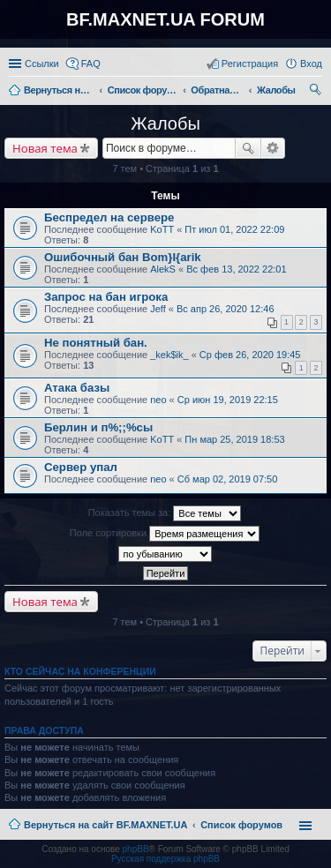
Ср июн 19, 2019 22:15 (228, 400)
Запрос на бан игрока (106, 297)
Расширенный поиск (273, 148)
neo (158, 400)
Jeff (158, 309)
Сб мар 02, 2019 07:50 (228, 479)
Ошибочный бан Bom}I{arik (123, 257)
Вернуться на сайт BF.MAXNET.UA (105, 825)
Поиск (248, 148)
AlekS (163, 269)
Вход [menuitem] (311, 64)
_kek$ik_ (169, 355)
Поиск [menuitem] (317, 92)
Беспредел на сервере (109, 217)
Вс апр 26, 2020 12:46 (226, 309)
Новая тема (45, 148)
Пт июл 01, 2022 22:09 (234, 229)
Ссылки (42, 64)
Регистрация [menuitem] (250, 64)
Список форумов (241, 825)
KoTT (162, 229)
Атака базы (77, 388)
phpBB (136, 849)
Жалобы (165, 123)
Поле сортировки (165, 534)
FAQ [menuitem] (91, 64)
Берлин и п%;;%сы (98, 427)
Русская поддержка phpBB (165, 859)
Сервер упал (81, 467)
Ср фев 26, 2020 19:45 (250, 355)
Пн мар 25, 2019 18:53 (234, 439)
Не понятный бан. (96, 343)
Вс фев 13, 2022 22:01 (236, 269)
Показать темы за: (165, 513)
